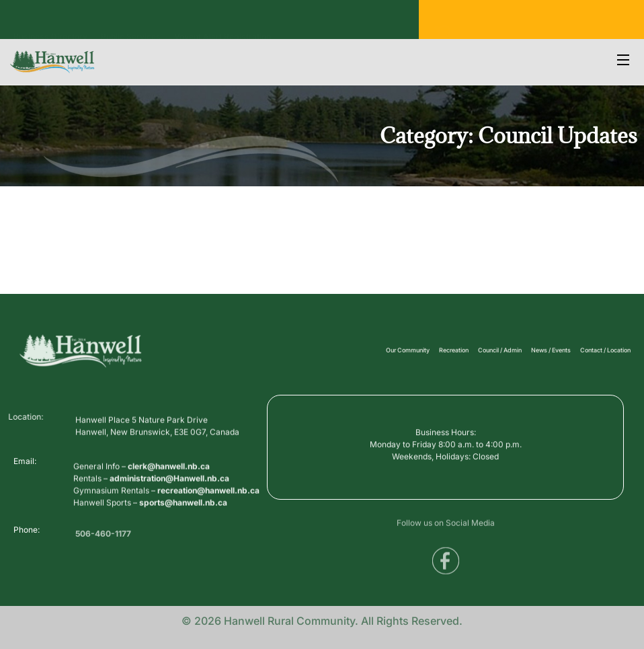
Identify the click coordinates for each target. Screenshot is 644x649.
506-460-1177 (103, 537)
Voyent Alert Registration (223, 24)
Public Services (131, 24)
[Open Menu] (624, 62)
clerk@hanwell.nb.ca (169, 474)
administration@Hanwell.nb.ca (169, 487)
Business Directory (50, 24)
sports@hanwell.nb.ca (183, 511)
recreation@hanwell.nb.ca (208, 499)
